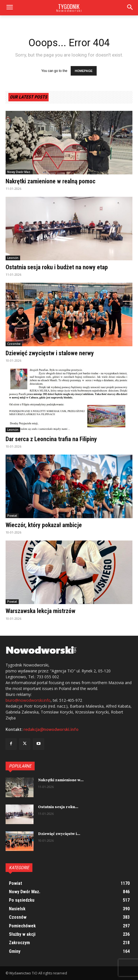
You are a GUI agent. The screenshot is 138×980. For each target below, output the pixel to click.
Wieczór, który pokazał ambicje (44, 525)
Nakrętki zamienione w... (61, 780)
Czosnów (14, 344)
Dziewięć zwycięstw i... (59, 834)
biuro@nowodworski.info (28, 700)
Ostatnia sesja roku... (58, 807)
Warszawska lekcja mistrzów (41, 611)
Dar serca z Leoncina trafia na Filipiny (51, 439)
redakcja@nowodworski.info (51, 729)
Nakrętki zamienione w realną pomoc (51, 181)
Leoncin (13, 258)
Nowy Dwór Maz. (19, 172)
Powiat (12, 516)
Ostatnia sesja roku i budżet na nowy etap (57, 267)
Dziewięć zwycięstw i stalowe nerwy (50, 353)
